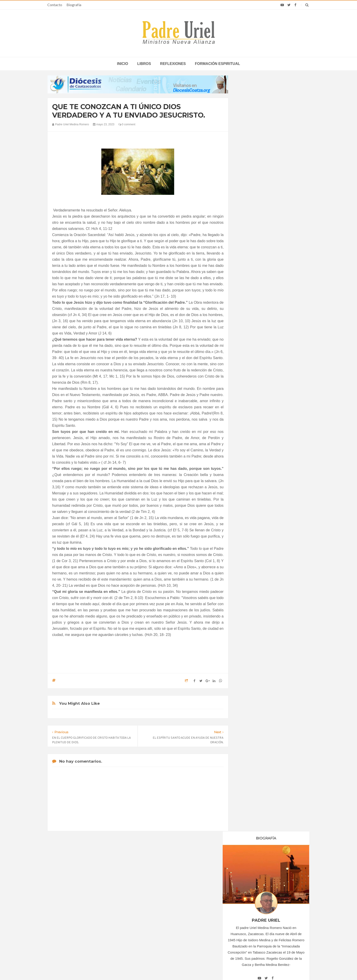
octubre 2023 (252, 491)
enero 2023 (251, 435)
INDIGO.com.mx (239, 968)
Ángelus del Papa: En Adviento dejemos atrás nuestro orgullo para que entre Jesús (92, 923)
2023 (247, 430)
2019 (247, 405)
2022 (247, 424)
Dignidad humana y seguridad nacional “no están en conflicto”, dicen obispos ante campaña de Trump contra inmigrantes (263, 929)
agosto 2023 (251, 479)
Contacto (55, 5)
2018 (247, 399)
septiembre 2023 (255, 485)
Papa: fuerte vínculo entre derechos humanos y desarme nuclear (88, 910)
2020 (247, 411)
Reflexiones (173, 64)
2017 (247, 393)
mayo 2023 (251, 460)
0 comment (127, 124)
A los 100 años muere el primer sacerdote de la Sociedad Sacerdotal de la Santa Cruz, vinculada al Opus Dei (262, 899)
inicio (123, 64)
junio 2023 (250, 466)
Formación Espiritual (257, 543)
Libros (144, 64)
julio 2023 (250, 473)
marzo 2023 (251, 448)
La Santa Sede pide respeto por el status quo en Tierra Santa (92, 897)
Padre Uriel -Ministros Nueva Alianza (166, 968)
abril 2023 (250, 454)
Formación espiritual (217, 64)
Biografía (74, 5)
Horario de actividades (201, 868)
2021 (247, 417)
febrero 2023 (252, 442)
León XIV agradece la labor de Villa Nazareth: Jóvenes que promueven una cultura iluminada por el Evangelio (264, 914)
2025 (247, 505)
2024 (247, 499)
